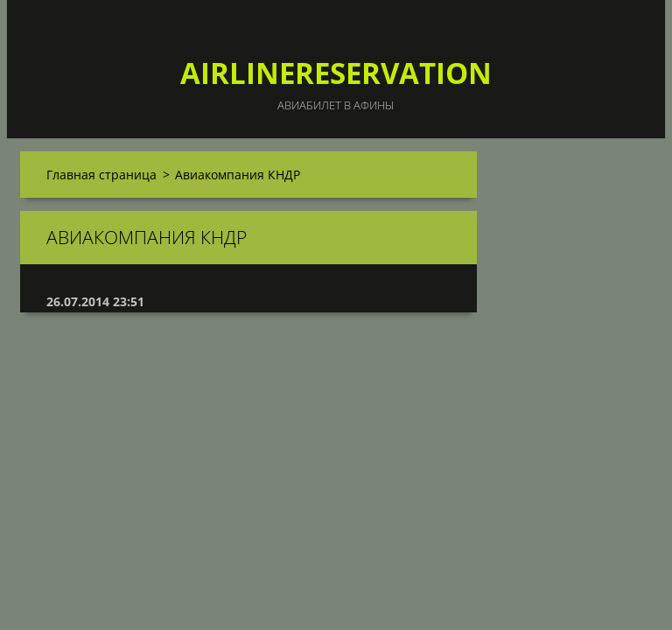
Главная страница (101, 175)
